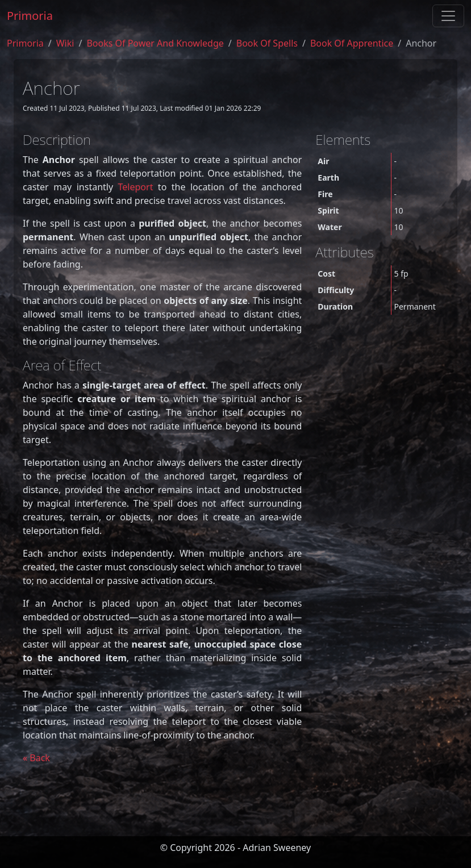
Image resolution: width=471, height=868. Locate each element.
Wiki (65, 43)
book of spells (267, 43)
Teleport (136, 187)
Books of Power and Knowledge (155, 43)
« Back (36, 758)
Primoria (30, 16)
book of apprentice (352, 43)
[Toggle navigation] (448, 16)
